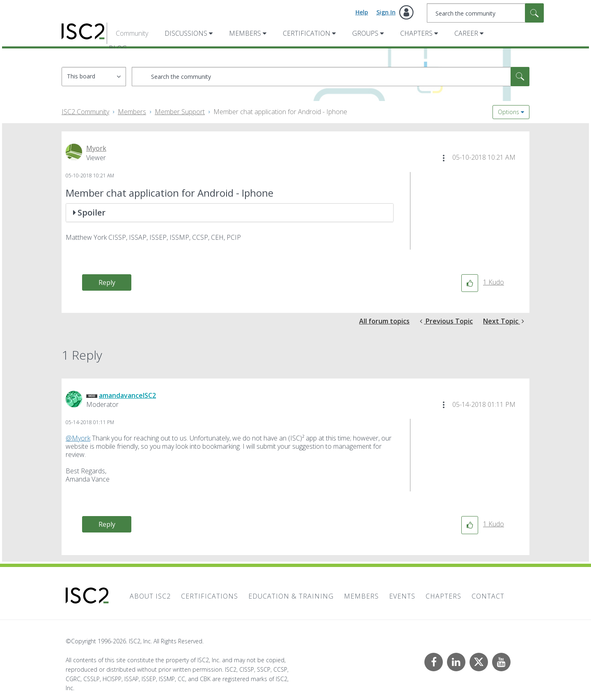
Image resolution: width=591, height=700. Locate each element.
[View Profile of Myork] (96, 148)
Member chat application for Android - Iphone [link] (280, 112)
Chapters (416, 33)
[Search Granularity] (94, 77)
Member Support (180, 112)
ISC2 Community (85, 112)
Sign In (386, 12)
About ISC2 (150, 596)
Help (362, 12)
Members (245, 33)
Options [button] (509, 112)
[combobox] (485, 13)
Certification (307, 33)
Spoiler (92, 212)
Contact (488, 596)
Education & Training (291, 596)
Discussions (186, 33)
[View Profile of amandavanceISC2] (127, 395)
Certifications (210, 596)
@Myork (78, 438)
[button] (444, 158)
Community (132, 33)
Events (402, 596)
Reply (107, 282)
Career (466, 33)
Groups (365, 33)
